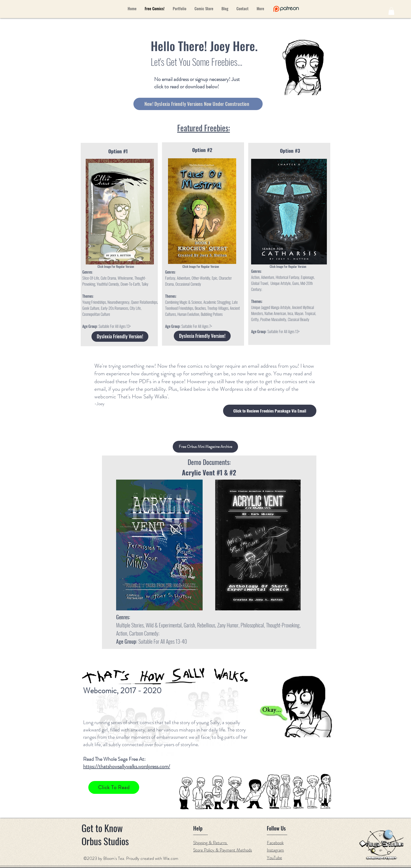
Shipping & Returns (210, 843)
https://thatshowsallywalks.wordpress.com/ (127, 766)
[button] (391, 11)
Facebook (275, 843)
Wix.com (171, 858)
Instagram (275, 850)
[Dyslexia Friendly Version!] (120, 337)
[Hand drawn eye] (286, 9)
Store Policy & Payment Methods (223, 850)
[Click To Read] (114, 787)
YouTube (274, 858)
